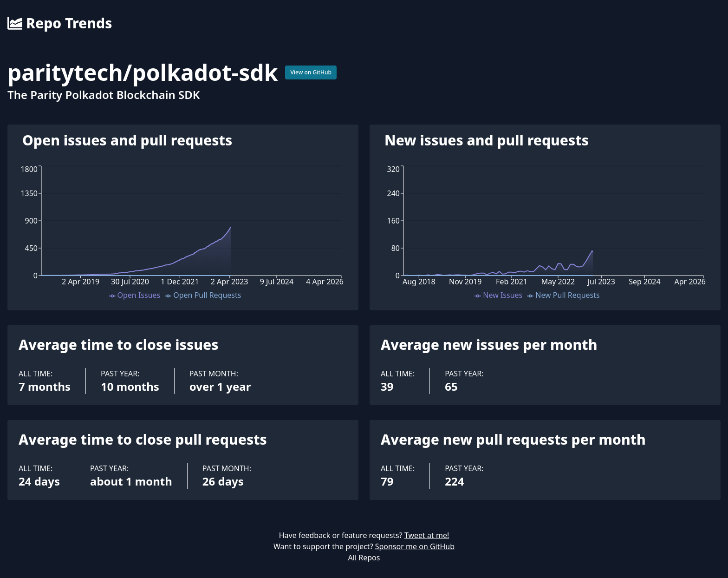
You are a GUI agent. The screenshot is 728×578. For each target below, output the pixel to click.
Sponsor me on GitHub (415, 546)
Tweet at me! (427, 535)
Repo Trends (60, 23)
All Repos (364, 558)
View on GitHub (311, 72)
